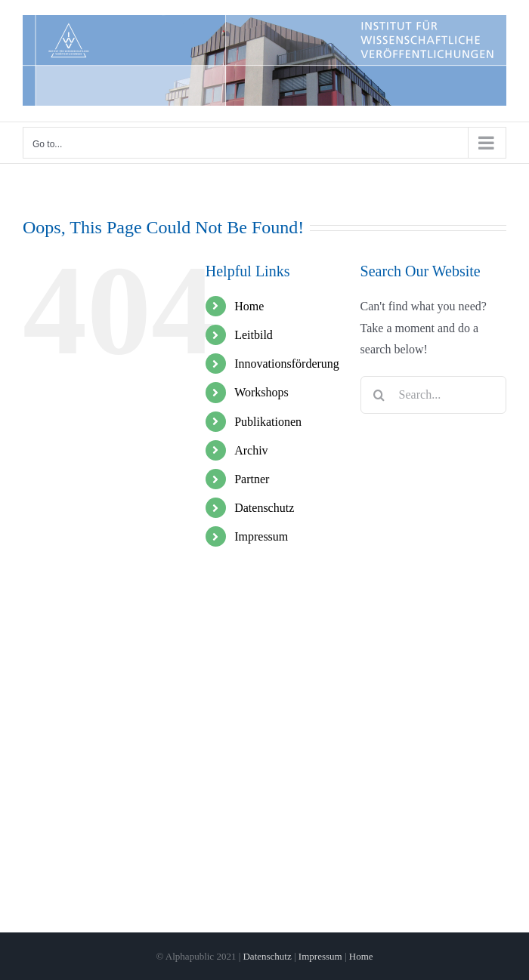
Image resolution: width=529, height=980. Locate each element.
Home (249, 306)
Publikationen (268, 422)
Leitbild (254, 335)
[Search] (379, 395)
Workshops (261, 392)
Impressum (261, 536)
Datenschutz (264, 508)
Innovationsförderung (287, 364)
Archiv (251, 450)
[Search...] (433, 395)
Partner (252, 479)
